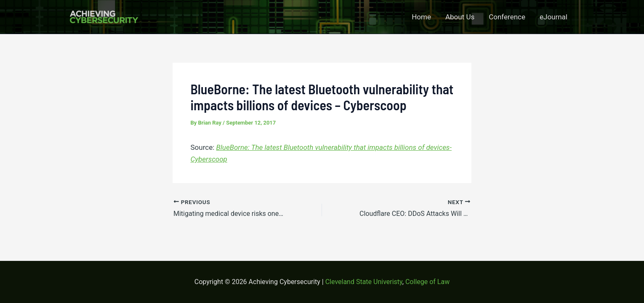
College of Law (427, 282)
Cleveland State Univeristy (364, 282)
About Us (460, 17)
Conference (507, 17)
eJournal (554, 17)
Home (421, 17)
